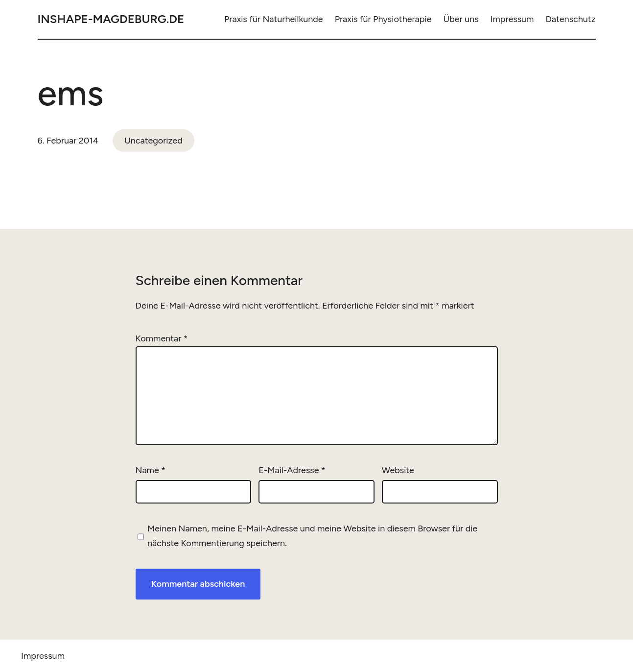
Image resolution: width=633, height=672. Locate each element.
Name (151, 470)
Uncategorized (153, 141)
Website (398, 470)
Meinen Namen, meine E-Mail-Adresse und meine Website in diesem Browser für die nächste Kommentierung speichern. (312, 536)
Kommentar (162, 338)
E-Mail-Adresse (292, 470)
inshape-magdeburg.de (111, 19)
